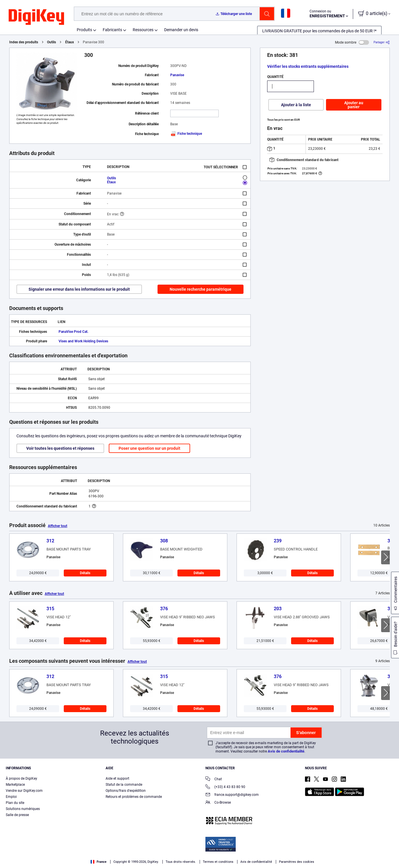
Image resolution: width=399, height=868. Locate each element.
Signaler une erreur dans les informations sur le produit (79, 289)
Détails (85, 573)
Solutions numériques (23, 809)
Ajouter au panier (354, 105)
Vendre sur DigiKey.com (24, 791)
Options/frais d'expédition (126, 791)
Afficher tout (58, 526)
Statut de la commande (124, 785)
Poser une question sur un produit (149, 448)
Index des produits (24, 42)
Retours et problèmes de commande (134, 797)
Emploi (11, 797)
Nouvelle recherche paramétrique (201, 289)
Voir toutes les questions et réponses (60, 448)
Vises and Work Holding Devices (83, 341)
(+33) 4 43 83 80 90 (225, 787)
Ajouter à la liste (296, 105)
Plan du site (15, 803)
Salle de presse (17, 815)
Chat (214, 780)
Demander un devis (181, 30)
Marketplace (15, 785)
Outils (51, 42)
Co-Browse (218, 803)
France (99, 862)
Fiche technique (186, 134)
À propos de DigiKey (21, 779)
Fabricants (112, 30)
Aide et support (117, 779)
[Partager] (382, 42)
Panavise (177, 75)
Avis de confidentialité (286, 751)
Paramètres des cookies (297, 862)
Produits (84, 30)
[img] (36, 17)
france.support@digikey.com (232, 795)
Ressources (143, 30)
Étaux (70, 42)
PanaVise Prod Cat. (73, 332)
